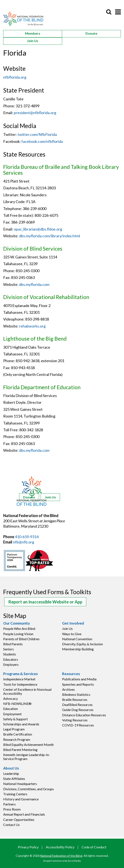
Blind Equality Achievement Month (28, 744)
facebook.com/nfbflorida (42, 141)
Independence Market (19, 679)
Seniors (8, 649)
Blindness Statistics (76, 694)
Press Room (12, 809)
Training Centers (15, 794)
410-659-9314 (27, 537)
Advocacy (10, 698)
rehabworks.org (32, 326)
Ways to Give (72, 634)
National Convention (77, 639)
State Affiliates (14, 779)
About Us (11, 768)
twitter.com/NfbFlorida (37, 134)
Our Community (17, 623)
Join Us (33, 41)
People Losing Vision (18, 634)
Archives (68, 689)
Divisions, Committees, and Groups (29, 789)
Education (10, 709)
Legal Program (14, 729)
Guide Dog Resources (78, 710)
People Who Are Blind (19, 628)
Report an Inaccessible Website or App (45, 602)
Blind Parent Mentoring (20, 750)
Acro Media (74, 861)
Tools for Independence (20, 684)
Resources (71, 674)
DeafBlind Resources (77, 705)
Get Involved (73, 623)
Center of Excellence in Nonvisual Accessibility (27, 691)
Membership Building (78, 649)
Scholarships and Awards (21, 724)
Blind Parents (13, 644)
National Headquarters (20, 784)
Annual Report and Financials (24, 814)
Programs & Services (20, 674)
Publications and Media (79, 679)
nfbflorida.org (15, 77)
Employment (12, 714)
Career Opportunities (19, 820)
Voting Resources (75, 720)
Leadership (11, 773)
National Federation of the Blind (61, 856)
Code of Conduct (94, 847)
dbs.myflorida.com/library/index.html (49, 236)
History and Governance (21, 799)
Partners (9, 804)
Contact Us (11, 825)
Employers (11, 664)
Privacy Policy (28, 847)
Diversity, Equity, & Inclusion (82, 644)
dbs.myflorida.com (34, 284)
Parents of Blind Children (21, 639)
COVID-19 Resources (78, 725)
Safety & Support (15, 719)
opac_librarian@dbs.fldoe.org (38, 229)
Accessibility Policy (60, 847)
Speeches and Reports (78, 684)
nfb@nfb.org (24, 542)
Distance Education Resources (84, 715)
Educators (11, 659)
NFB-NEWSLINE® (17, 704)
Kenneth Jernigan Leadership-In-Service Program (27, 757)
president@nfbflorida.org (35, 113)
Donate (91, 33)
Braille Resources (75, 699)
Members (33, 33)
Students (10, 654)
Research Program (17, 739)
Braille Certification (18, 734)
